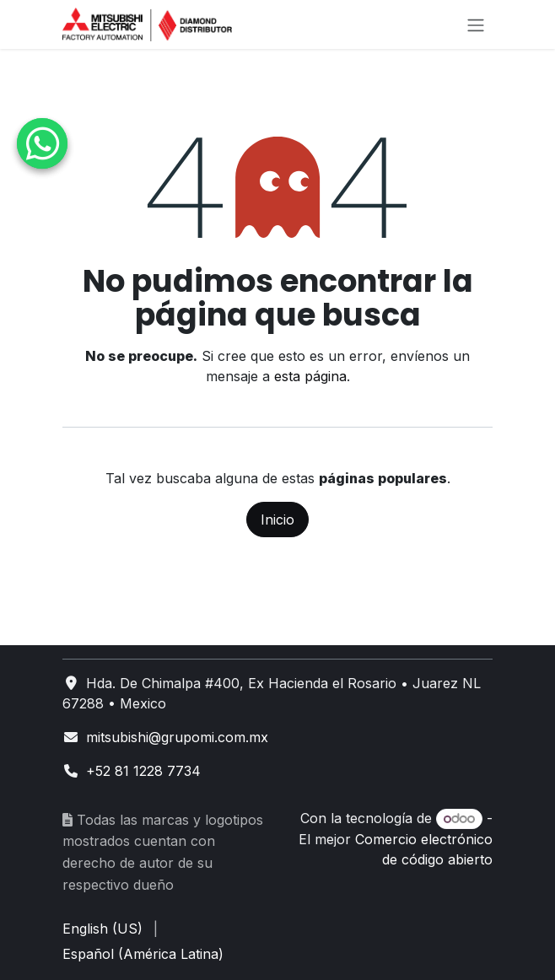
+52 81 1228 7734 (143, 771)
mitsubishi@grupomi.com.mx (177, 737)
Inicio (277, 520)
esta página (310, 376)
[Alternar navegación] (476, 24)
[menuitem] (102, 929)
